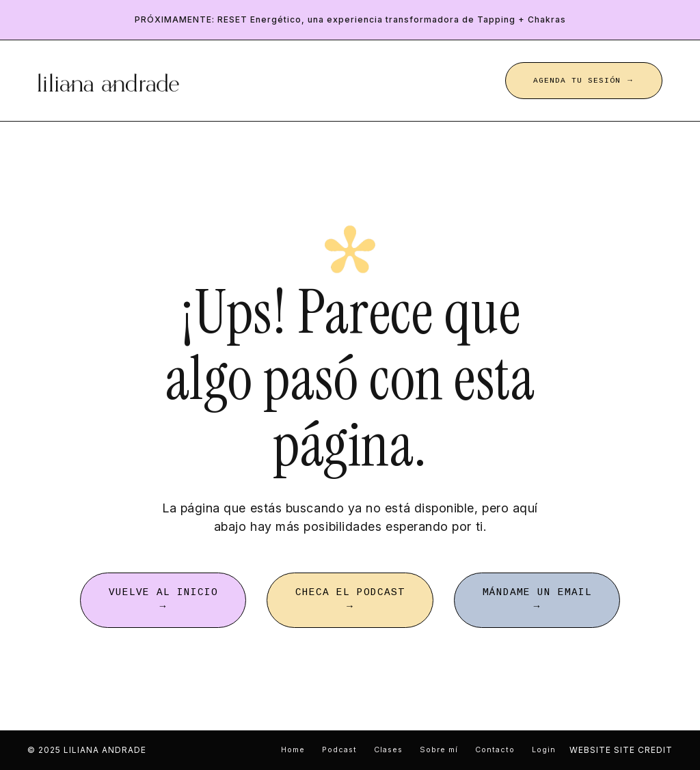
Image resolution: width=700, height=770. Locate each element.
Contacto (495, 750)
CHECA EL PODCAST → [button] (350, 600)
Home (293, 750)
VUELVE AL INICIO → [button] (163, 600)
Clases (388, 750)
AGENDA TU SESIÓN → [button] (584, 81)
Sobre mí (439, 750)
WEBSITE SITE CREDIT (621, 750)
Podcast (339, 750)
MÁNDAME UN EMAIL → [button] (537, 600)
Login (544, 750)
